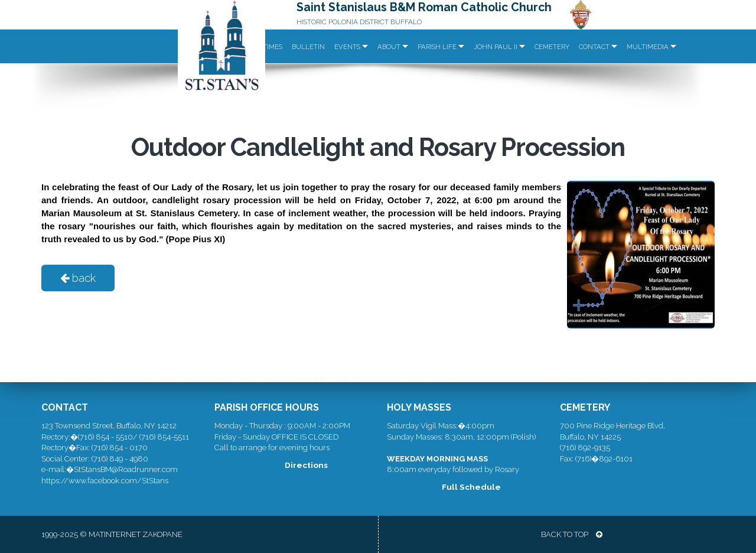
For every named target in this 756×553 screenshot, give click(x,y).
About (389, 47)
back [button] (78, 278)
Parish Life (437, 47)
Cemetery (552, 47)
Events (347, 47)
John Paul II (496, 47)
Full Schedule (471, 487)
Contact (594, 47)
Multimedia (648, 47)
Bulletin (308, 47)
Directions (306, 465)
